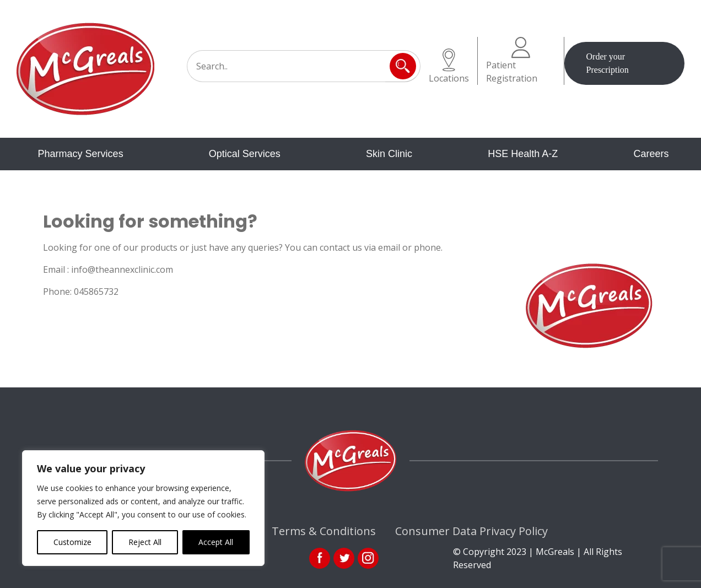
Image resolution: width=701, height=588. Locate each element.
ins (368, 558)
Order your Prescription (608, 63)
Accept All (216, 542)
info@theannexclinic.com (122, 269)
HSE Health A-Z (523, 154)
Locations (449, 66)
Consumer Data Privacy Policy (471, 531)
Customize (72, 542)
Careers (651, 154)
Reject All (145, 542)
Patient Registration (512, 61)
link (344, 558)
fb (320, 558)
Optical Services (245, 154)
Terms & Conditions (324, 531)
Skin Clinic (389, 154)
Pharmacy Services (81, 154)
